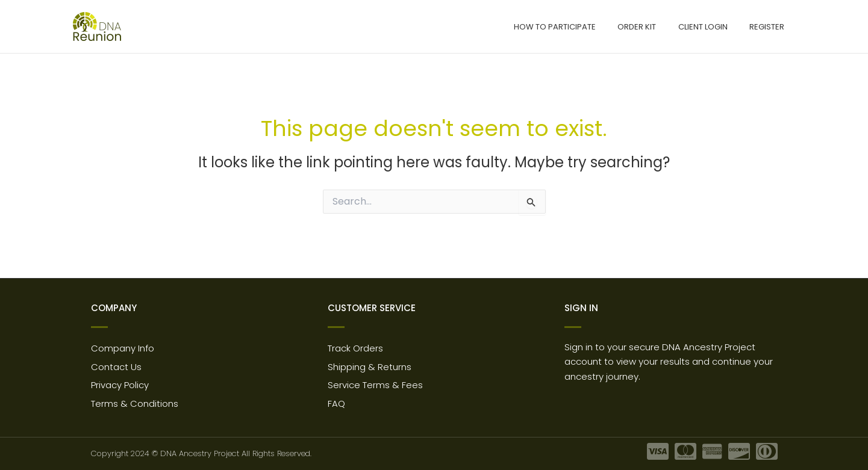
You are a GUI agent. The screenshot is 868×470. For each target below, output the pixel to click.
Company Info (123, 348)
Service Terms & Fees (375, 385)
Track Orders (355, 348)
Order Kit (653, 27)
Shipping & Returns (370, 367)
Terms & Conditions (135, 404)
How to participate (577, 27)
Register (770, 27)
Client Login (713, 27)
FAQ (336, 404)
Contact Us (116, 367)
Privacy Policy (120, 385)
